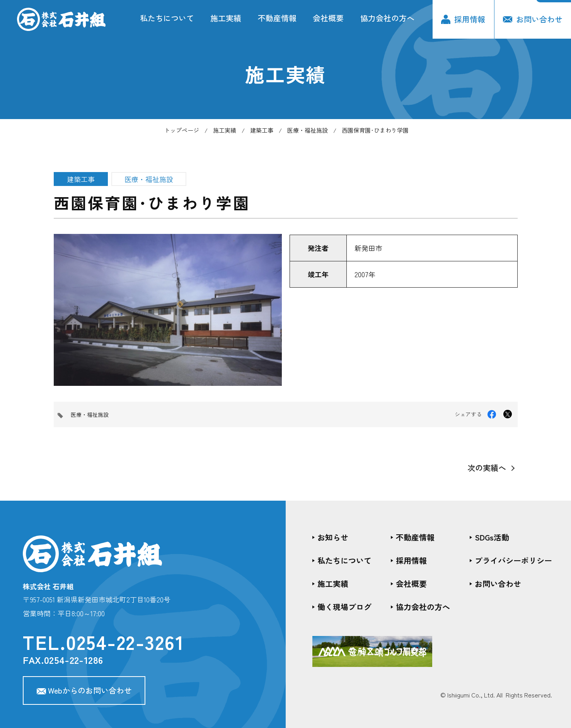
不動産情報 (277, 18)
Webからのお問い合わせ (84, 690)
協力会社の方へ (387, 18)
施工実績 (226, 18)
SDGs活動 (492, 537)
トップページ (182, 130)
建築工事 (262, 130)
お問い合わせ (533, 19)
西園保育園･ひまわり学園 (375, 130)
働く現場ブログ (344, 607)
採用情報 (463, 19)
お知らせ (333, 537)
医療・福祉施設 (308, 130)
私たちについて (167, 18)
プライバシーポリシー (513, 560)
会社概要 (328, 18)
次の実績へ (487, 468)
